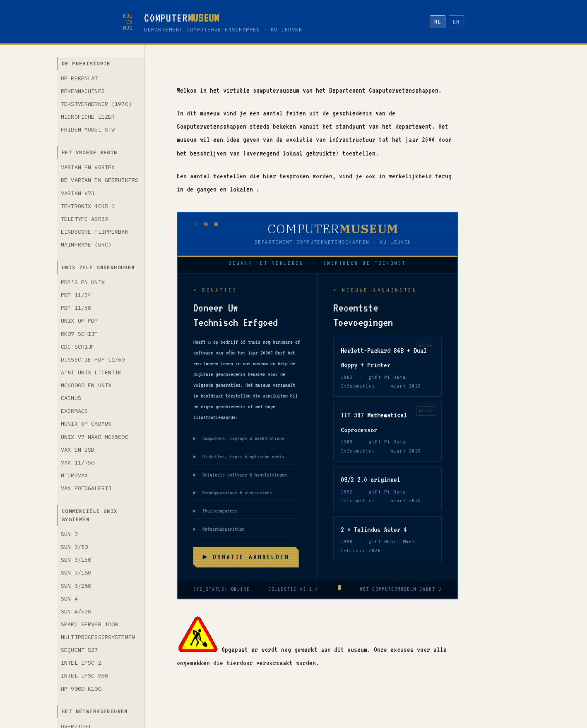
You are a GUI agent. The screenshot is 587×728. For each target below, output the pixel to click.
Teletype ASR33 (84, 219)
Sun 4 (69, 599)
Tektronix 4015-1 (88, 206)
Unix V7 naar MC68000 (95, 437)
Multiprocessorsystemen (98, 637)
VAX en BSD (78, 450)
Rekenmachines (83, 91)
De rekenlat (79, 78)
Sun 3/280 (76, 586)
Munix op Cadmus (86, 424)
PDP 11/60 (76, 308)
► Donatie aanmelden (246, 557)
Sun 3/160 (76, 560)
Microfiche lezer (88, 117)
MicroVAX (74, 475)
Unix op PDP (79, 321)
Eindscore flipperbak (95, 232)
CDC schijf (78, 347)
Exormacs (74, 411)
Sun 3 (69, 534)
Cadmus (71, 398)
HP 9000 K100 (81, 689)
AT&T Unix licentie (91, 372)
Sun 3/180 (76, 572)
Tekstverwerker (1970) (96, 104)
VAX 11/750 (78, 462)
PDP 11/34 (76, 295)
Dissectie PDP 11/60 (93, 359)
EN (456, 22)
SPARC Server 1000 (89, 624)
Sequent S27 (79, 650)
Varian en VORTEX (88, 167)
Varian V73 (78, 193)
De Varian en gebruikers (100, 180)
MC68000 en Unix (86, 385)
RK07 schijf (79, 334)
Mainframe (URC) (86, 244)
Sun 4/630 (76, 611)
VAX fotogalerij (86, 488)
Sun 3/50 (74, 547)
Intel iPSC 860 (84, 675)
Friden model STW (88, 129)
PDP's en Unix (83, 282)
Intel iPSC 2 (81, 663)
